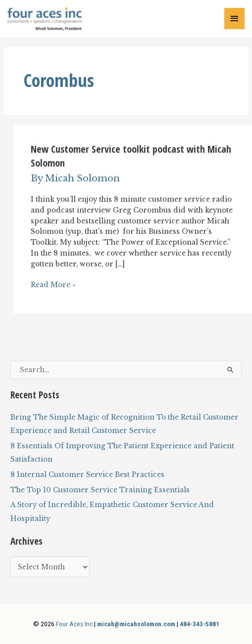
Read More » (53, 285)
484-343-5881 (200, 624)
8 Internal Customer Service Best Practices (87, 475)
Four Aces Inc (74, 624)
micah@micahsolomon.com (136, 624)
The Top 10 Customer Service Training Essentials (100, 490)
